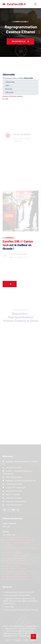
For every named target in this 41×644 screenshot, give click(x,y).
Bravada (20, 90)
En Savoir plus (20, 41)
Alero (20, 87)
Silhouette (20, 94)
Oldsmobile (20, 83)
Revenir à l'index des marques (13, 97)
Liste (6, 100)
